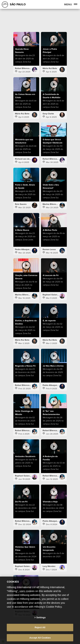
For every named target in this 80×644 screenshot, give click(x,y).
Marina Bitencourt (51, 204)
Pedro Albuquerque (24, 249)
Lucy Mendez (49, 566)
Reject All (40, 632)
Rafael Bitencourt (24, 68)
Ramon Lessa (49, 249)
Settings (41, 622)
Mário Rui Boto (50, 68)
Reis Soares (21, 204)
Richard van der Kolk (25, 159)
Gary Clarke (48, 114)
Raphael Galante (51, 295)
